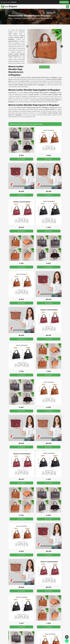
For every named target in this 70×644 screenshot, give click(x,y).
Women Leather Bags (28, 18)
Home (10, 18)
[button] (62, 46)
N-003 (21, 155)
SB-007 (21, 227)
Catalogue (64, 2)
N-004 (49, 155)
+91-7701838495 (12, 2)
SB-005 (21, 191)
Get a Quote (44, 67)
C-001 (49, 227)
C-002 (21, 263)
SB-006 (49, 191)
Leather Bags (17, 18)
